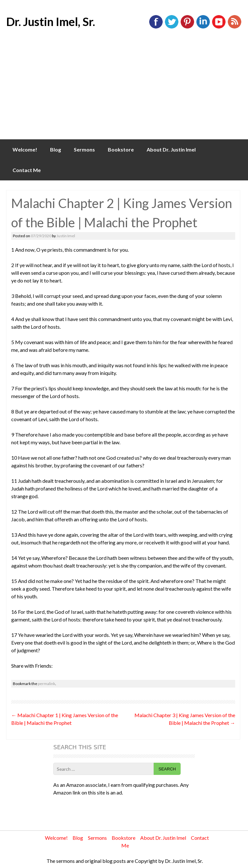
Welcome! (25, 149)
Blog (56, 149)
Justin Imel (66, 236)
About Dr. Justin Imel (171, 149)
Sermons (84, 149)
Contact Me (27, 170)
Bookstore (121, 149)
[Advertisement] (124, 91)
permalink (47, 684)
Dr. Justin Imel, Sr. (51, 22)
